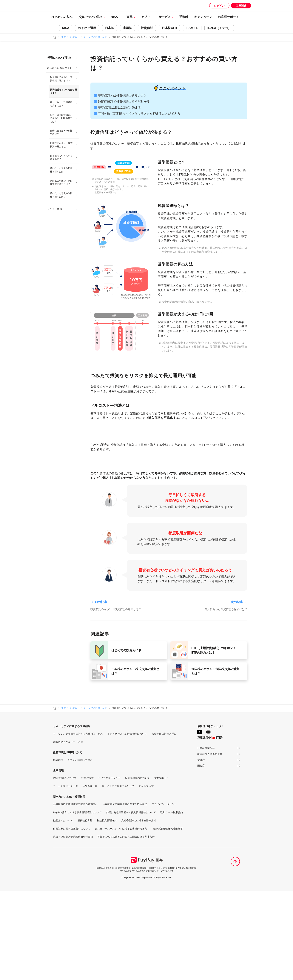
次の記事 (237, 691)
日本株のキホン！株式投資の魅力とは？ (61, 145)
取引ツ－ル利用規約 (172, 901)
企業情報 (58, 859)
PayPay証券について (65, 867)
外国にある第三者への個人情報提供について (131, 901)
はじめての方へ (62, 17)
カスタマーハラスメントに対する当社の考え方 (121, 918)
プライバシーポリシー (164, 893)
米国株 (127, 28)
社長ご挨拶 (88, 867)
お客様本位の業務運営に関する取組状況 (125, 893)
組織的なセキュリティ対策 (68, 831)
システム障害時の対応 (80, 849)
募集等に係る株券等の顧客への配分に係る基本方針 (126, 926)
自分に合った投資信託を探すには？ (61, 104)
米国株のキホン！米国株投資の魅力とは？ (61, 182)
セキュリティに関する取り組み (72, 815)
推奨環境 (58, 849)
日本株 (110, 28)
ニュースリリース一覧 (65, 875)
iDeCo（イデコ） (219, 28)
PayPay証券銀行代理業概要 (167, 918)
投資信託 (147, 28)
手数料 (184, 17)
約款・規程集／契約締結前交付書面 (73, 926)
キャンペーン (203, 17)
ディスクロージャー (109, 867)
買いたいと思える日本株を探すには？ (61, 170)
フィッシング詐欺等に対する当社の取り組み (78, 823)
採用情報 (159, 867)
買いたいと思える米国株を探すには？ (61, 195)
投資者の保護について (137, 867)
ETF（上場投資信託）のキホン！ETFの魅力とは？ (61, 118)
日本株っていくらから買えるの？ (61, 157)
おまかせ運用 (87, 28)
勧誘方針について (63, 910)
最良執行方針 (85, 910)
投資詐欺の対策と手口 (164, 823)
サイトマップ (146, 875)
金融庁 (201, 849)
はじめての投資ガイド (95, 37)
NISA (66, 28)
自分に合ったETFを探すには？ (61, 132)
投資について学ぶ (70, 37)
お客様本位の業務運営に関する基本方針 (75, 893)
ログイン (219, 6)
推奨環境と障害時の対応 (68, 841)
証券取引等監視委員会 (210, 843)
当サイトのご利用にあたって (118, 875)
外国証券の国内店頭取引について (72, 918)
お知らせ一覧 (90, 875)
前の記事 (101, 691)
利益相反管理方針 (107, 910)
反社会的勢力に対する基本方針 (139, 910)
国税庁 (201, 855)
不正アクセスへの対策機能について (127, 823)
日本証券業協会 (206, 837)
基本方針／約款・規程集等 (69, 886)
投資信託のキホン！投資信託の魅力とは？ (61, 79)
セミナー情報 (55, 209)
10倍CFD (192, 28)
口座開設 (241, 6)
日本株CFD (169, 28)
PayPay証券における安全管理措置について (77, 901)
